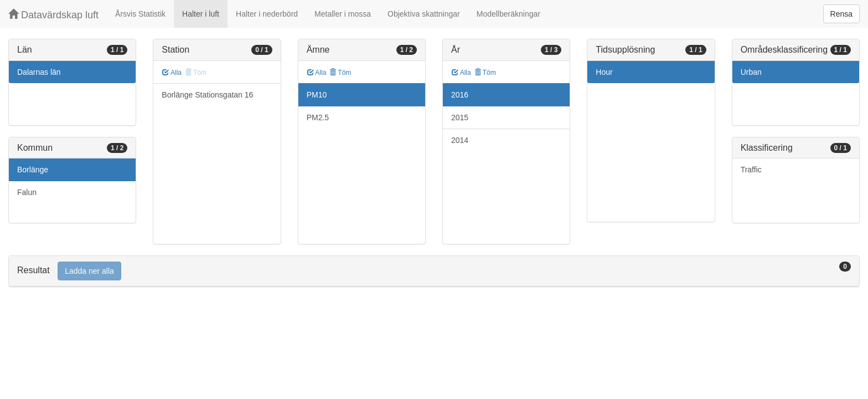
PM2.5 (318, 117)
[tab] (434, 271)
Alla (172, 73)
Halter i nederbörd (267, 14)
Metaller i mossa (343, 14)
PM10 (317, 95)
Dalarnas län (39, 72)
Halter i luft (201, 14)
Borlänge (33, 170)
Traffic (751, 170)
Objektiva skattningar (424, 14)
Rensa (841, 14)
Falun (27, 192)
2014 (460, 140)
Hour (604, 72)
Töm (340, 73)
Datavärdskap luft (53, 15)
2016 (460, 95)
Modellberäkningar (508, 14)
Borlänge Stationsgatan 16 (207, 95)
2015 (460, 117)
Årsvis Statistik (140, 14)
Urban (751, 72)
